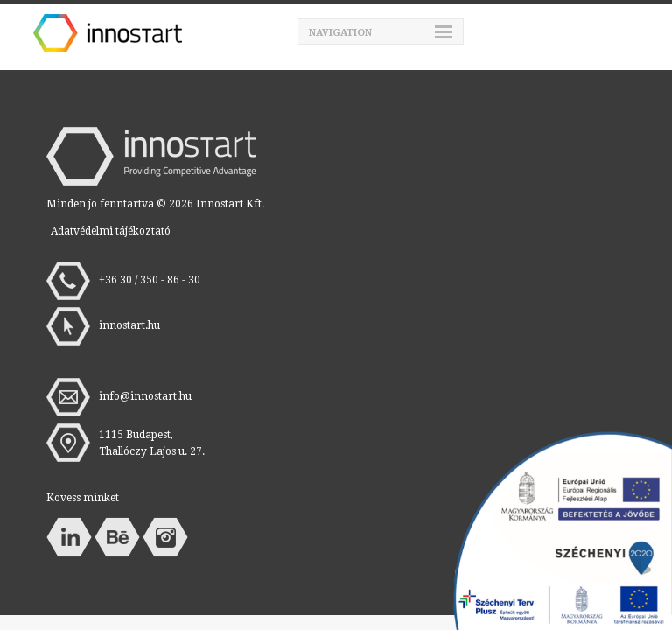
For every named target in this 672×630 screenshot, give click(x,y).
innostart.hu (129, 325)
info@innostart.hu (145, 396)
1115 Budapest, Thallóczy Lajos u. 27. (152, 443)
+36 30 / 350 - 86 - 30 (150, 280)
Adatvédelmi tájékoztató (111, 231)
